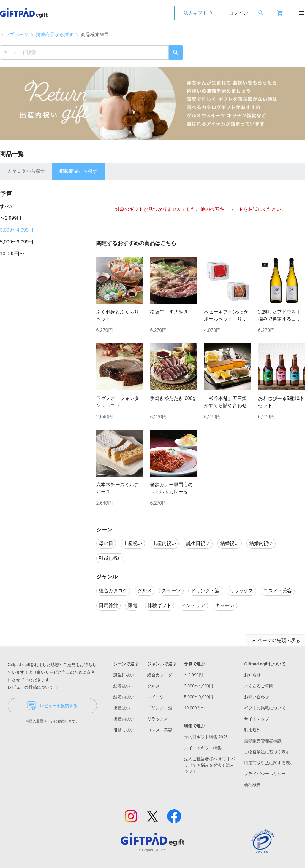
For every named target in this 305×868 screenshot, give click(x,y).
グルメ (154, 686)
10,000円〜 (12, 254)
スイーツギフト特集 (203, 748)
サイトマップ (257, 719)
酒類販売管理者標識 (263, 741)
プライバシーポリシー (265, 774)
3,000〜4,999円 (17, 230)
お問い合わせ (257, 697)
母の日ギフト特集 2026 (206, 737)
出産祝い (122, 708)
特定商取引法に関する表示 (269, 763)
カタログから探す (26, 171)
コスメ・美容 (160, 730)
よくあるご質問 (259, 686)
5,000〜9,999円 (17, 242)
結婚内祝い (124, 697)
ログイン (238, 13)
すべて (7, 206)
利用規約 (252, 730)
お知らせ (252, 675)
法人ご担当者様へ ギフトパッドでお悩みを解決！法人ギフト (210, 765)
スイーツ (156, 697)
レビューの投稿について (34, 687)
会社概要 (252, 785)
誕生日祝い (124, 675)
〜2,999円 (11, 218)
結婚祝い (122, 686)
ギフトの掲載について (265, 708)
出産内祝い (124, 719)
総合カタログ (160, 675)
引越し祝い (124, 730)
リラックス (158, 719)
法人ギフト (195, 13)
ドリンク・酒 (160, 708)
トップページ (14, 35)
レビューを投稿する (52, 706)
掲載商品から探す (55, 35)
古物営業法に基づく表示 (267, 752)
